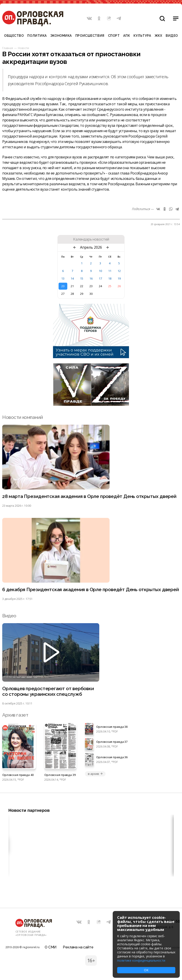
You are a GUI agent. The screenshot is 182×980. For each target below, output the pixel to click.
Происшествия (90, 36)
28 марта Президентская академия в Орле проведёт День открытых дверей (89, 496)
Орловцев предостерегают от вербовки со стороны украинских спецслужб (48, 691)
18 (110, 278)
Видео (172, 36)
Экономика (61, 36)
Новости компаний (22, 417)
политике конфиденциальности (141, 960)
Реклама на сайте (78, 947)
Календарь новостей (91, 239)
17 (100, 278)
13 (63, 278)
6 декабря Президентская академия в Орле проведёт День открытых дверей (91, 589)
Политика (37, 36)
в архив (95, 774)
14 (72, 278)
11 (110, 271)
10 (100, 271)
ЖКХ (159, 36)
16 (91, 278)
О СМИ (51, 947)
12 (119, 271)
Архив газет (15, 715)
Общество (14, 36)
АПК (127, 36)
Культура (142, 36)
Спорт (114, 36)
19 (119, 278)
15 (82, 278)
